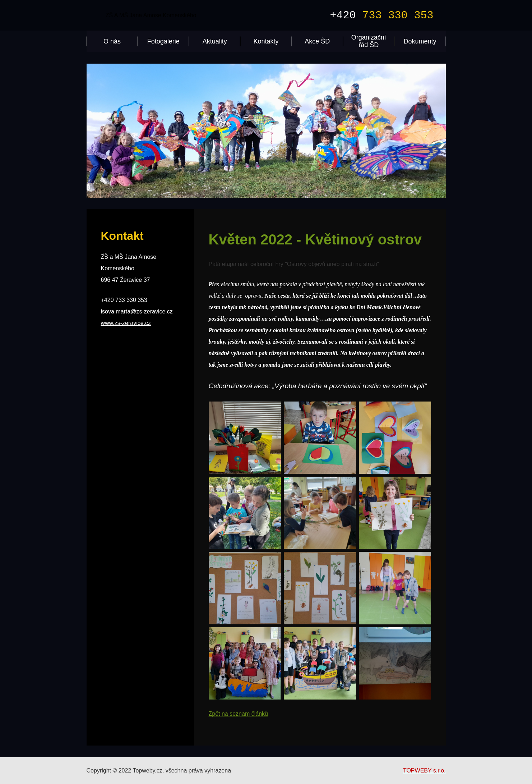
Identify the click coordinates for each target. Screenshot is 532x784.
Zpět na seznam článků (238, 714)
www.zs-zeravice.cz (126, 323)
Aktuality (215, 41)
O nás (112, 41)
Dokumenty (420, 41)
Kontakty (266, 41)
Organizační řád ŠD (369, 41)
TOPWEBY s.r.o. (424, 771)
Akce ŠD (317, 41)
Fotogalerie (163, 41)
